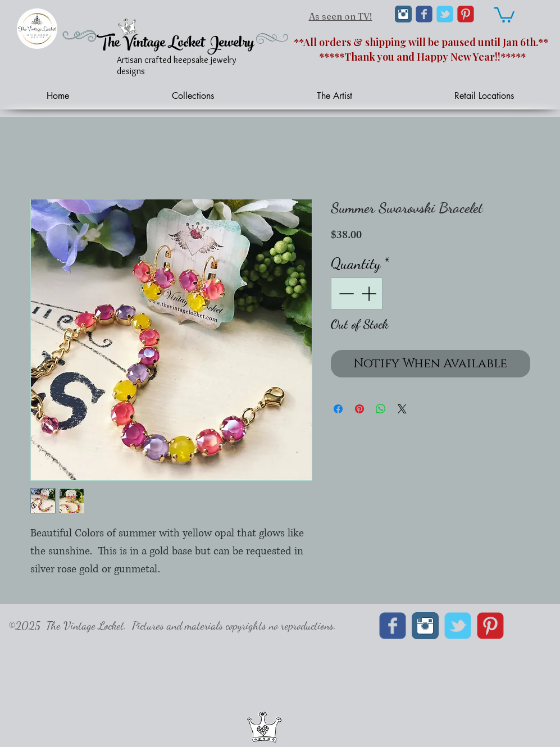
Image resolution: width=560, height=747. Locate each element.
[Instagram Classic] (403, 14)
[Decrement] (345, 293)
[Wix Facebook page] (424, 14)
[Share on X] (402, 409)
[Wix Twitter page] (445, 14)
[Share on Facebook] (338, 409)
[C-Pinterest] (466, 14)
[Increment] (370, 293)
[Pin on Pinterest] (359, 409)
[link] (504, 14)
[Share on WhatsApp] (381, 409)
